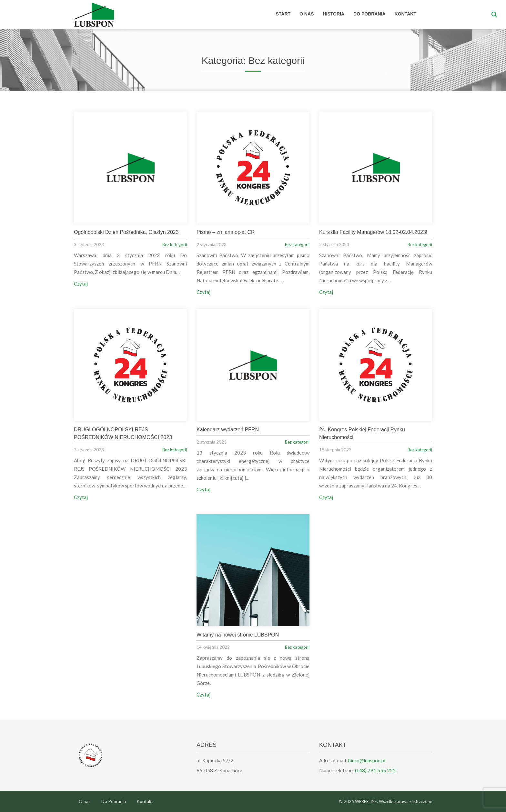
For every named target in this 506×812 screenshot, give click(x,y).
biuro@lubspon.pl (367, 760)
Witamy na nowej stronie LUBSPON (238, 635)
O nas (307, 14)
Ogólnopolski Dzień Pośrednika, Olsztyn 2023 (126, 232)
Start (283, 14)
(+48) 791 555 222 (375, 770)
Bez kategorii (175, 245)
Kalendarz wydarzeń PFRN (228, 430)
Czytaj (81, 284)
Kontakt (405, 14)
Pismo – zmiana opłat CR (226, 232)
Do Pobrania (369, 14)
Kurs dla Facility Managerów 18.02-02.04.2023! (373, 232)
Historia (334, 14)
